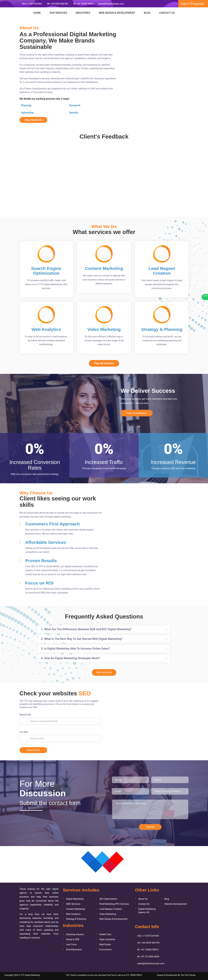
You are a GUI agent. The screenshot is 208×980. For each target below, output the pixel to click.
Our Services (58, 13)
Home (37, 13)
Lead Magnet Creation (111, 909)
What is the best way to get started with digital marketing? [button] (82, 639)
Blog (147, 13)
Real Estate (105, 944)
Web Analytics (73, 914)
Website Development (176, 904)
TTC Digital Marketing (30, 975)
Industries (83, 13)
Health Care (105, 934)
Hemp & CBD (73, 939)
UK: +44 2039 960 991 (57, 4)
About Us (143, 899)
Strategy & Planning (76, 919)
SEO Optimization (108, 899)
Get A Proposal (192, 4)
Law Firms (71, 944)
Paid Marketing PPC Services (114, 904)
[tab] (104, 629)
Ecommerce (105, 950)
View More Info (33, 120)
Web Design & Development (117, 13)
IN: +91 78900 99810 (83, 4)
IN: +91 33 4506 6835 (148, 957)
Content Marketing (76, 909)
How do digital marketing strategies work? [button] (70, 658)
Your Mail (24, 732)
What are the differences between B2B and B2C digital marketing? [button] (86, 629)
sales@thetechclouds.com (111, 4)
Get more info (104, 672)
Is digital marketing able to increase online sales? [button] (75, 649)
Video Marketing (108, 914)
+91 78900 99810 (134, 975)
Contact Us (167, 13)
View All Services (104, 363)
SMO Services (73, 904)
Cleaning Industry (75, 934)
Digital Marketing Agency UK (147, 911)
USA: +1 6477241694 (148, 936)
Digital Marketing (75, 899)
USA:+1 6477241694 (31, 4)
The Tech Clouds (188, 975)
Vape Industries (107, 939)
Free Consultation (137, 413)
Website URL (25, 715)
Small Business (74, 950)
